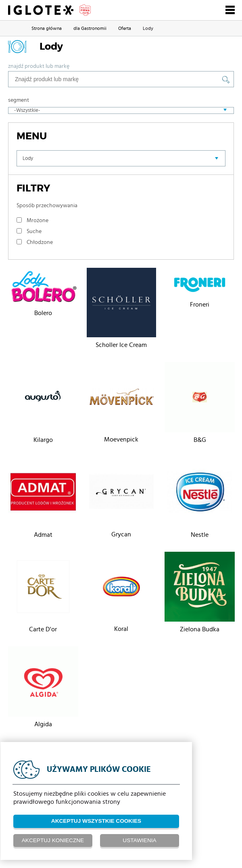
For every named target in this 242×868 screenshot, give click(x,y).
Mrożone (38, 221)
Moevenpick (121, 439)
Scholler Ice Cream (121, 345)
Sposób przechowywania (47, 206)
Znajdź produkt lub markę (39, 66)
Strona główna (47, 28)
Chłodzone (40, 242)
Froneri (200, 305)
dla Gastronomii (90, 28)
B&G (200, 440)
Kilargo (43, 440)
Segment (19, 100)
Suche (34, 231)
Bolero (43, 313)
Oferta (125, 28)
